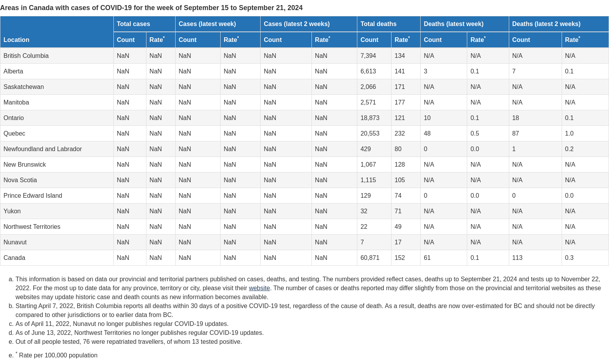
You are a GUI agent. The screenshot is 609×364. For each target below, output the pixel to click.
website (259, 288)
